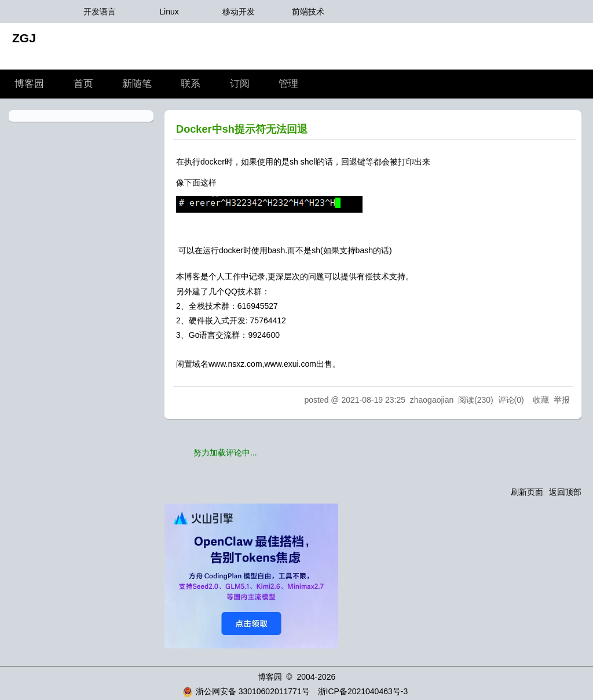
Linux (169, 12)
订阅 (240, 84)
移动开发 (239, 12)
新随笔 (137, 84)
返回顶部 (565, 492)
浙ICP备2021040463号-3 (363, 691)
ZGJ (24, 38)
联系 (191, 84)
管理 (288, 84)
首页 (83, 84)
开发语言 (100, 12)
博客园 (29, 84)
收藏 (541, 400)
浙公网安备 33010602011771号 (246, 691)
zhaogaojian (432, 400)
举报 (562, 400)
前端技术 (308, 12)
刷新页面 (527, 492)
